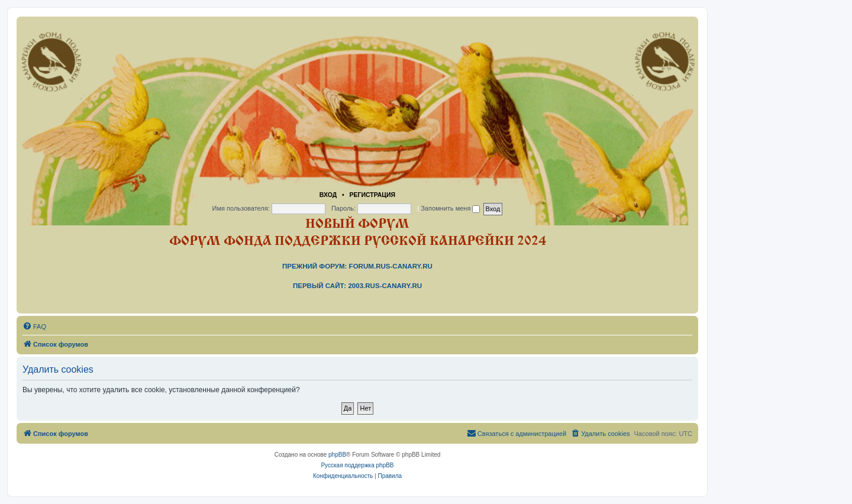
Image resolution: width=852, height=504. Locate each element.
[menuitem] (34, 327)
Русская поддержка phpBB (357, 465)
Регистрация (372, 195)
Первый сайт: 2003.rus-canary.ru (357, 286)
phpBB (337, 455)
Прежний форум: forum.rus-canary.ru (357, 266)
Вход (328, 195)
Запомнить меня (450, 208)
